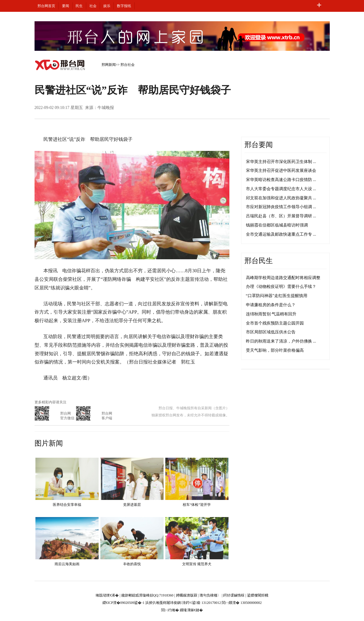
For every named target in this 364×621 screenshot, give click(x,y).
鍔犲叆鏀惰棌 (234, 595)
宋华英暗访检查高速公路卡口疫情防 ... (281, 180)
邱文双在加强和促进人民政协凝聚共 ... (281, 198)
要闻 (66, 6)
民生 (79, 6)
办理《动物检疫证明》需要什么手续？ (281, 287)
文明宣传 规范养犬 (197, 564)
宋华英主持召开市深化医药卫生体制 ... (281, 162)
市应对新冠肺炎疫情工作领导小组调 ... (281, 207)
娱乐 (107, 6)
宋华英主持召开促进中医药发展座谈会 (281, 171)
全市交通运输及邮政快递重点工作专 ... (281, 234)
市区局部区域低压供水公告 (271, 332)
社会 (93, 6)
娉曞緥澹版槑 (187, 595)
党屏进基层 (132, 505)
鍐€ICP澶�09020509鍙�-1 (124, 603)
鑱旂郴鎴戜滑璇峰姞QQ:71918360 (147, 595)
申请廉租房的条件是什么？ (271, 305)
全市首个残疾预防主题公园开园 (275, 323)
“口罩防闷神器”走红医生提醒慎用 (277, 296)
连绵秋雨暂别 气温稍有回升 (271, 314)
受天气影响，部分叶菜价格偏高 (275, 350)
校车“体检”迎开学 (197, 505)
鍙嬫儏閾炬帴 (258, 595)
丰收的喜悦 (132, 564)
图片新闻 (49, 443)
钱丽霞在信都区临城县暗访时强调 (277, 225)
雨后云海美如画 (67, 564)
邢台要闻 (259, 145)
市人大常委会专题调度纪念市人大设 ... (281, 189)
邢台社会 (128, 65)
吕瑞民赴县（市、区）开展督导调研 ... (281, 216)
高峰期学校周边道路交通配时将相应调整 (283, 278)
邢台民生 (259, 261)
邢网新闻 (109, 65)
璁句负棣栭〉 (210, 595)
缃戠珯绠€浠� (107, 595)
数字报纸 (124, 6)
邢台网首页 (46, 6)
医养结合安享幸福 (67, 505)
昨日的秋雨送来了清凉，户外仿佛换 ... (281, 341)
